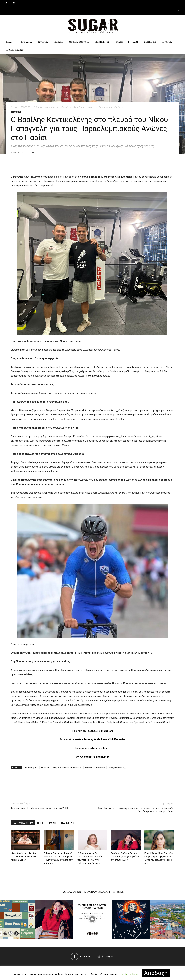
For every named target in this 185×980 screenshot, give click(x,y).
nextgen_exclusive (99, 748)
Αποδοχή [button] (156, 973)
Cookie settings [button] (129, 974)
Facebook (92, 731)
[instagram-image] (54, 919)
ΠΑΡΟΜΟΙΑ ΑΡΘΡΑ (23, 823)
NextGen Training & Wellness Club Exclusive (99, 739)
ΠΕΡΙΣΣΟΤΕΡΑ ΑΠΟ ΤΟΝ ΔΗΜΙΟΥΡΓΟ (57, 823)
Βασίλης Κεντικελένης (95, 768)
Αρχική (14, 107)
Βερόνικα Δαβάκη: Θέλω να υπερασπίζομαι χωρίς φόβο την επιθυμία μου (125, 857)
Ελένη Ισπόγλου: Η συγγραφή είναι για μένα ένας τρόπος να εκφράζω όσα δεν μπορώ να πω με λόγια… (135, 810)
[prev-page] (13, 870)
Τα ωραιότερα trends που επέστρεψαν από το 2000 (39, 808)
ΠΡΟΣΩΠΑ (25, 107)
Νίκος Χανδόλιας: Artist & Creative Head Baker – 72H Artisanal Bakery (24, 857)
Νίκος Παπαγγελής (117, 768)
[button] (92, 11)
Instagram (107, 731)
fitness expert (31, 768)
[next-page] (18, 870)
